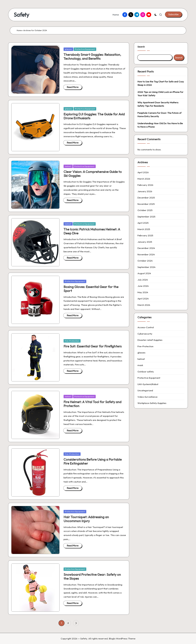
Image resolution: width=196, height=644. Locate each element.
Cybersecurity (145, 334)
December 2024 (146, 248)
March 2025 (144, 229)
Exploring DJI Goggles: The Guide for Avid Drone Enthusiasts (94, 116)
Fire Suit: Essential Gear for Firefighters (93, 346)
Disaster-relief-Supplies (150, 340)
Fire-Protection (72, 341)
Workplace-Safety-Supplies (152, 403)
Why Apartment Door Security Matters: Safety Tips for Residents (158, 104)
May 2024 (143, 292)
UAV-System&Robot (148, 384)
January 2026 (145, 191)
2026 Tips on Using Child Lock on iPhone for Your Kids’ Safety (160, 94)
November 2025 (146, 204)
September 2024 (146, 267)
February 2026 (145, 185)
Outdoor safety (146, 372)
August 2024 (144, 273)
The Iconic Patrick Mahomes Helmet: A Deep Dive (92, 231)
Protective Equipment (85, 49)
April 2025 (143, 223)
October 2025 (145, 210)
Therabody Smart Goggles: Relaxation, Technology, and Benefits (92, 57)
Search (141, 47)
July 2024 (143, 280)
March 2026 (144, 179)
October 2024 (145, 261)
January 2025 (145, 242)
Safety (22, 15)
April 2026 (143, 172)
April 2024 (143, 299)
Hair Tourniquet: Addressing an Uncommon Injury (86, 519)
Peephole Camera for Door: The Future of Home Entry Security (159, 115)
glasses (68, 49)
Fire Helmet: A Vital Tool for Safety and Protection (92, 404)
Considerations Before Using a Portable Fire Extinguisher (93, 461)
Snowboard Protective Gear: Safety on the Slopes (92, 576)
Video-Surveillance (147, 397)
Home (19, 30)
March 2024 (144, 305)
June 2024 (143, 286)
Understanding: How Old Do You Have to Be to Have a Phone (160, 125)
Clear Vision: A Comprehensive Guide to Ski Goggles (93, 174)
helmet (68, 166)
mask (140, 365)
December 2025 (146, 198)
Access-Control (146, 327)
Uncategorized (145, 390)
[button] (173, 14)
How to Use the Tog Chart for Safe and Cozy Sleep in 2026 (161, 83)
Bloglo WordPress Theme (122, 639)
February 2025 (145, 235)
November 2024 (146, 254)
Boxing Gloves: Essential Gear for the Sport (91, 289)
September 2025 (146, 217)
